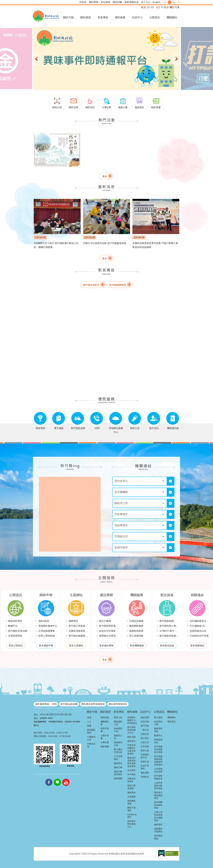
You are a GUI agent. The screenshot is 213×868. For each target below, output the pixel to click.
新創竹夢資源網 (131, 787)
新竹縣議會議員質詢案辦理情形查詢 (158, 760)
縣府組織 (105, 717)
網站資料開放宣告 (118, 704)
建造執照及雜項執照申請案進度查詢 (131, 762)
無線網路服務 (136, 626)
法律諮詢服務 (136, 621)
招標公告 (145, 762)
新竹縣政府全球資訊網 (46, 16)
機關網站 (172, 17)
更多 (105, 176)
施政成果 (145, 773)
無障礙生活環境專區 (109, 636)
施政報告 (118, 763)
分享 (179, 2)
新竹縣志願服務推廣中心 (78, 636)
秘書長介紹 (118, 737)
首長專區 (103, 17)
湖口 (172, 7)
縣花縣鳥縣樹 (91, 731)
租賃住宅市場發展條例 (109, 631)
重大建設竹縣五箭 (118, 751)
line (57, 779)
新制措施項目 (158, 741)
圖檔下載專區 (131, 809)
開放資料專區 (15, 621)
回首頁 (83, 2)
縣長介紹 (118, 717)
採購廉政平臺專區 (158, 830)
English (157, 2)
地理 (89, 717)
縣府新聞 (145, 717)
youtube (66, 779)
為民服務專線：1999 (46, 704)
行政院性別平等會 (199, 636)
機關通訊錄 (105, 723)
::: (34, 1)
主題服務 (131, 797)
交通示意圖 (105, 737)
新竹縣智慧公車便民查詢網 (169, 626)
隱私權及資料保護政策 (93, 704)
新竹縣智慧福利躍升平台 (131, 730)
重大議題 (158, 717)
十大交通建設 (118, 758)
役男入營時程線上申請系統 (48, 636)
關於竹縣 (68, 17)
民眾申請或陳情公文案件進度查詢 (131, 749)
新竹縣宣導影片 (91, 285)
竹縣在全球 (91, 745)
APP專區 (132, 774)
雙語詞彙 (117, 2)
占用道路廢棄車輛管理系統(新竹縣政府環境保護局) (48, 631)
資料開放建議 (158, 837)
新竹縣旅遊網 (167, 621)
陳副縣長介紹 (118, 723)
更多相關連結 (197, 646)
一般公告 (145, 730)
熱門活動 (145, 726)
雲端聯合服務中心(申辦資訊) (132, 720)
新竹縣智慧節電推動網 (109, 626)
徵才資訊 (145, 738)
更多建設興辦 (106, 646)
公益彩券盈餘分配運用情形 (158, 786)
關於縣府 (86, 17)
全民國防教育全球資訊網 (200, 621)
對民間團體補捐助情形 (158, 805)
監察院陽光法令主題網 (200, 631)
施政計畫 (118, 767)
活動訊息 (145, 734)
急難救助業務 (136, 631)
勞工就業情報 (136, 636)
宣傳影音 (145, 777)
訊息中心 (137, 17)
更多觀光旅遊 (167, 646)
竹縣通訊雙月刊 (145, 756)
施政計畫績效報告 (118, 773)
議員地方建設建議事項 (158, 795)
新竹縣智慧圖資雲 (158, 777)
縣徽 (89, 726)
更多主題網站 (76, 646)
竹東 (177, 7)
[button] (106, 59)
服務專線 (131, 792)
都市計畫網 (105, 621)
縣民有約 (131, 741)
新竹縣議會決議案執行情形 (158, 749)
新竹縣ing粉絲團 (69, 704)
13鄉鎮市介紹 (91, 738)
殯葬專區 (73, 621)
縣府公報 (145, 751)
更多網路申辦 (46, 646)
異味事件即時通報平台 (131, 824)
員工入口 (146, 2)
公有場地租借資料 (158, 770)
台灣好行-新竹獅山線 (169, 631)
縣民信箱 (131, 737)
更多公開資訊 (16, 646)
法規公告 (145, 742)
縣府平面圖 (105, 730)
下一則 (176, 59)
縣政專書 (105, 747)
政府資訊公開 (158, 723)
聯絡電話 (172, 722)
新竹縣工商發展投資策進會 (78, 626)
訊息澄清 (145, 722)
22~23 (150, 7)
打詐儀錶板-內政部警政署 (200, 626)
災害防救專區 (15, 636)
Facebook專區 (132, 816)
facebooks (49, 779)
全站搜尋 (105, 2)
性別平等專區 (145, 767)
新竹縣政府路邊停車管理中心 (169, 636)
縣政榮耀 (118, 778)
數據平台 (13, 626)
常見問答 (131, 770)
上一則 (37, 59)
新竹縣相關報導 (118, 285)
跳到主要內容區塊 (2, 2)
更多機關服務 (137, 646)
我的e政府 (44, 621)
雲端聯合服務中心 (48, 626)
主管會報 (145, 746)
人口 (89, 722)
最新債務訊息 (131, 2)
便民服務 (120, 17)
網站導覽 (94, 2)
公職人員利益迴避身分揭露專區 (158, 816)
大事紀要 (105, 742)
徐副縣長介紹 (118, 730)
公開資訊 (155, 17)
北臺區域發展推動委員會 (78, 631)
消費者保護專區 (131, 780)
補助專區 (158, 825)
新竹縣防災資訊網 (18, 631)
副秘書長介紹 (118, 744)
